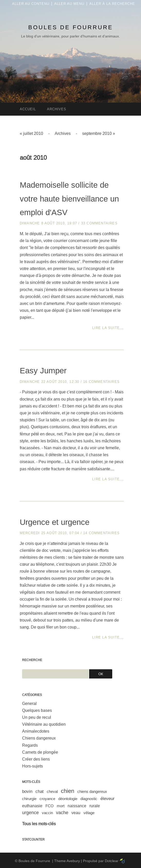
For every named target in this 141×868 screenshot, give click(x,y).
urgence (30, 813)
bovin (27, 791)
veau (76, 813)
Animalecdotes (36, 731)
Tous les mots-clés (39, 824)
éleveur (107, 799)
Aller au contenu (31, 4)
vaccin (47, 813)
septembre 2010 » (99, 133)
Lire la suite (106, 328)
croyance (47, 799)
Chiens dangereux (39, 738)
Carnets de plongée (40, 752)
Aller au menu (69, 4)
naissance (77, 806)
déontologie (68, 799)
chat (40, 791)
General (29, 704)
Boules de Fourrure (71, 27)
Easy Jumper (43, 371)
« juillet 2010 (31, 133)
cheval (52, 791)
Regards (30, 745)
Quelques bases (37, 710)
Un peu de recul (37, 717)
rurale (95, 806)
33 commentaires (99, 223)
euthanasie (32, 806)
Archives (63, 133)
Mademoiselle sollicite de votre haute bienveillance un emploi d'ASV (69, 199)
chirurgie (29, 799)
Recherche (32, 660)
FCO (50, 806)
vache (62, 813)
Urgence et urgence (55, 522)
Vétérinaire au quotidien (44, 724)
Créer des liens (36, 759)
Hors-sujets (32, 766)
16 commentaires (101, 382)
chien (68, 791)
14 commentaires (101, 533)
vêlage (89, 813)
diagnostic (89, 799)
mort (61, 806)
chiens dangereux (92, 791)
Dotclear (112, 861)
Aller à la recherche (112, 4)
